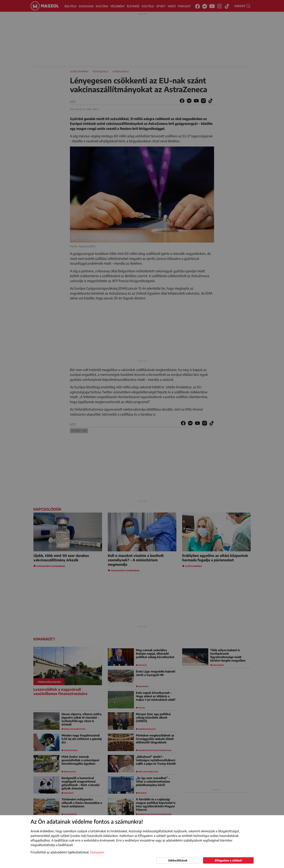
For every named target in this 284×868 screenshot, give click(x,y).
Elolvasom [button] (97, 852)
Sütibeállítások (178, 860)
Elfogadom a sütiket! (228, 860)
